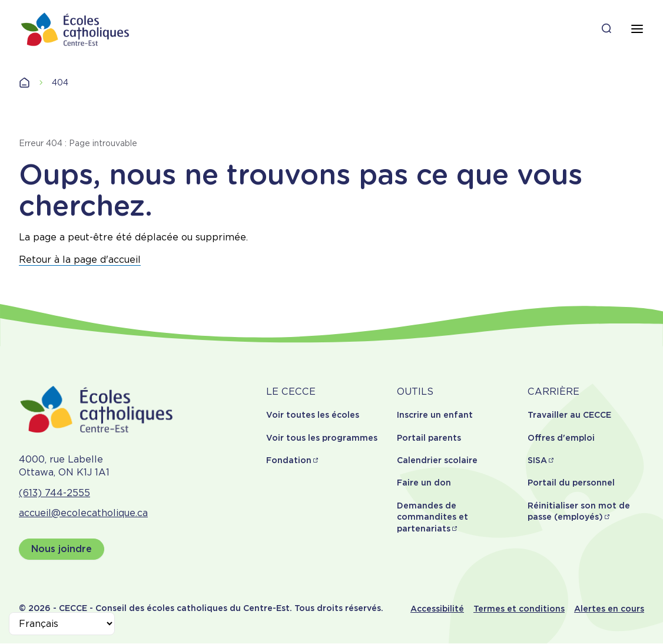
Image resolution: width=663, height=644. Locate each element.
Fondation (289, 460)
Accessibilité (437, 609)
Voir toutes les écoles (313, 415)
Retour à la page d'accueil (80, 260)
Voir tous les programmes (322, 438)
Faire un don (424, 483)
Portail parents (429, 438)
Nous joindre (62, 549)
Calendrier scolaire (437, 460)
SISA (537, 460)
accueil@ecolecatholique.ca (83, 513)
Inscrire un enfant (435, 415)
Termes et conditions (519, 609)
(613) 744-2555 (54, 493)
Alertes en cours (609, 609)
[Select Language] (62, 624)
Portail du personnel (571, 483)
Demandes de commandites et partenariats (432, 517)
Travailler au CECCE (569, 415)
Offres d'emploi (561, 438)
